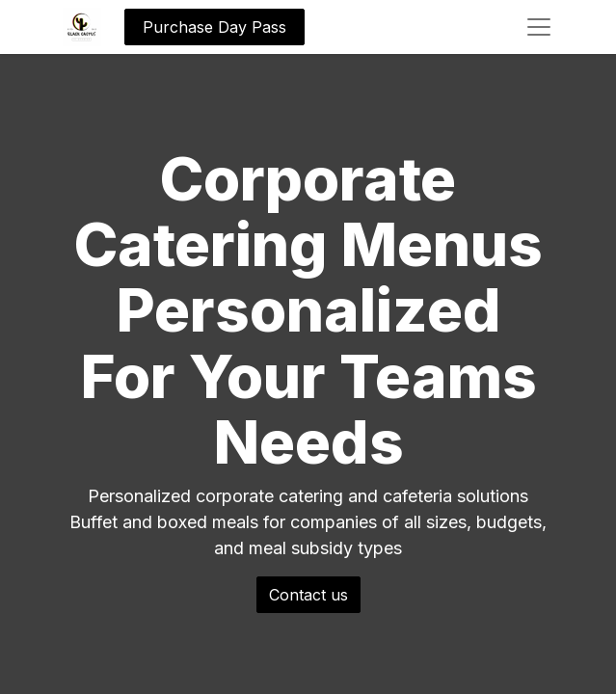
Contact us (308, 595)
